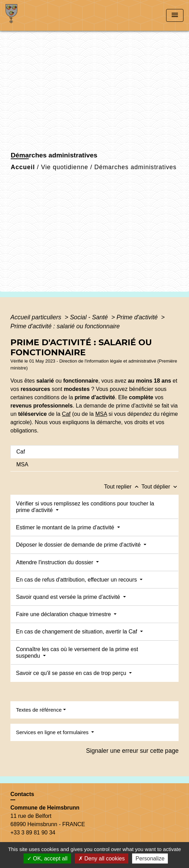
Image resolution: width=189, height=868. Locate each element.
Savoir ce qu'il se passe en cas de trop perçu (72, 673)
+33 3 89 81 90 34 (33, 833)
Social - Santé (90, 317)
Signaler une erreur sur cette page (132, 751)
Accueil (23, 167)
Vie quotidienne (65, 167)
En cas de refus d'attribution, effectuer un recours (77, 580)
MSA (101, 414)
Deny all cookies (102, 858)
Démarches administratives (135, 167)
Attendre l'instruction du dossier (55, 562)
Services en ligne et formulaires (53, 732)
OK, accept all (47, 858)
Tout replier (123, 487)
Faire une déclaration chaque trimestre (64, 614)
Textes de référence (39, 710)
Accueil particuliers (37, 317)
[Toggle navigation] (175, 15)
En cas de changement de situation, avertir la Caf (77, 632)
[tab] (94, 452)
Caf (66, 414)
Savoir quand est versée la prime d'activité (69, 597)
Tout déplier (160, 487)
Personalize (150, 858)
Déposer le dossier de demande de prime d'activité (79, 545)
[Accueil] (32, 15)
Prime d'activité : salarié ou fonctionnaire (65, 326)
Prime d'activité (138, 317)
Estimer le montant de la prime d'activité (66, 527)
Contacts (22, 794)
